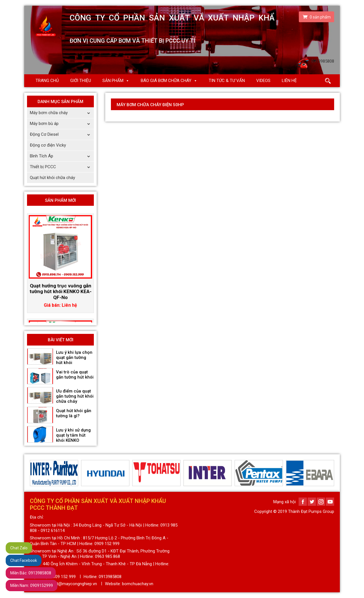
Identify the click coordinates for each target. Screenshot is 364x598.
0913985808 (31, 573)
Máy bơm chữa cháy (62, 113)
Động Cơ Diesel (62, 134)
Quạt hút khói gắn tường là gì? (74, 413)
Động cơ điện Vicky (48, 145)
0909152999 (32, 585)
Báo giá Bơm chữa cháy (166, 81)
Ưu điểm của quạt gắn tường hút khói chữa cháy (75, 396)
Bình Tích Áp (62, 156)
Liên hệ (289, 81)
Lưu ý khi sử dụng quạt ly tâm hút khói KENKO (73, 435)
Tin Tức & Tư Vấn (227, 81)
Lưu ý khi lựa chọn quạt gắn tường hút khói (74, 357)
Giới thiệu (81, 81)
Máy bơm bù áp (62, 124)
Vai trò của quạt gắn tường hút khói (75, 375)
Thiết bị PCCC (62, 167)
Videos (263, 81)
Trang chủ (47, 81)
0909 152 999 (63, 577)
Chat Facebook (24, 560)
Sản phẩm (113, 81)
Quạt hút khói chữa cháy (52, 178)
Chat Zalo (19, 548)
